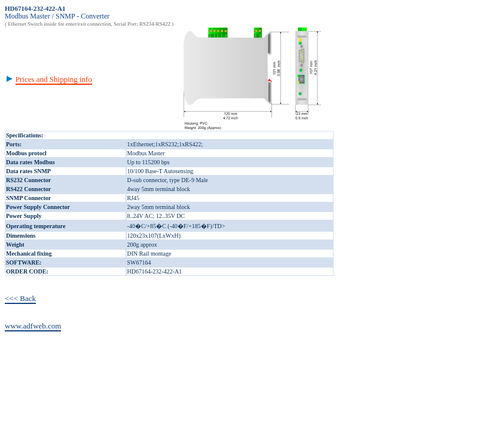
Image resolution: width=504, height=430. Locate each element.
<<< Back (20, 298)
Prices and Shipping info (54, 79)
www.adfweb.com (33, 326)
